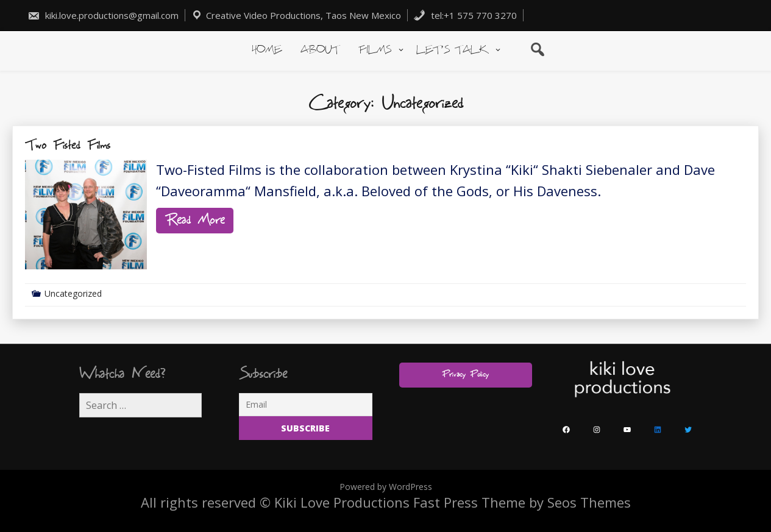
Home (267, 50)
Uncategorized (73, 293)
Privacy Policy (465, 375)
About (320, 50)
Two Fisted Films (68, 146)
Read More (195, 220)
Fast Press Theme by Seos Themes (522, 502)
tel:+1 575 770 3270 (465, 15)
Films (375, 50)
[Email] (305, 405)
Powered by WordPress (386, 487)
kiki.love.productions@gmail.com (103, 15)
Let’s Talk (452, 50)
